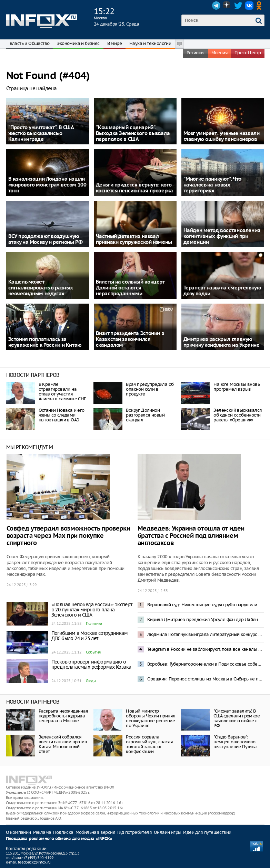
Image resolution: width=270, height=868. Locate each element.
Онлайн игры (167, 832)
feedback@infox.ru (34, 862)
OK (260, 6)
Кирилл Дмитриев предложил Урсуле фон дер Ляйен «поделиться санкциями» (206, 619)
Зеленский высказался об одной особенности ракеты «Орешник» (238, 415)
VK (249, 6)
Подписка (63, 832)
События (93, 652)
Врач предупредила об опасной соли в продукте (150, 389)
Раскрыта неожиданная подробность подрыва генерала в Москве (63, 716)
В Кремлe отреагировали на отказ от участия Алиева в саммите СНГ (62, 392)
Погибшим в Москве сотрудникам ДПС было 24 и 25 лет (90, 636)
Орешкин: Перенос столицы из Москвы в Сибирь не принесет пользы (206, 679)
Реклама (42, 832)
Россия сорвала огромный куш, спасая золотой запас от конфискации (149, 744)
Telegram (216, 6)
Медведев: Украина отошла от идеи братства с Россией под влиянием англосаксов (191, 536)
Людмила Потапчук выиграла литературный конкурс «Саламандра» (206, 634)
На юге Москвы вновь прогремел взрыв (237, 387)
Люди (91, 681)
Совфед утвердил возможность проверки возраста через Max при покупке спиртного (68, 536)
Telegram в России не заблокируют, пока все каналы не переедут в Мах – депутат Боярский (206, 649)
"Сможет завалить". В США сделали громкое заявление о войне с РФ (237, 718)
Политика (94, 623)
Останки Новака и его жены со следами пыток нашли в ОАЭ (62, 415)
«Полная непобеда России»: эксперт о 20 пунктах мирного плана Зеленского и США (92, 610)
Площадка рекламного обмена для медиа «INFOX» (59, 839)
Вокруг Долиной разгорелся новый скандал (145, 415)
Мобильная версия (95, 832)
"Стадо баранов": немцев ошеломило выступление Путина (235, 742)
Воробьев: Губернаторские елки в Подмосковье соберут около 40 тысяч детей (206, 664)
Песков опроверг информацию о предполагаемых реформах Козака (91, 664)
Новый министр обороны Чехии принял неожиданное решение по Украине (151, 718)
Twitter (238, 6)
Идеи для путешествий (207, 832)
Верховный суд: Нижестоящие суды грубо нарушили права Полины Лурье (206, 605)
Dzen (227, 6)
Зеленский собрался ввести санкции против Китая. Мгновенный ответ (63, 744)
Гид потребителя (134, 832)
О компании (18, 832)
